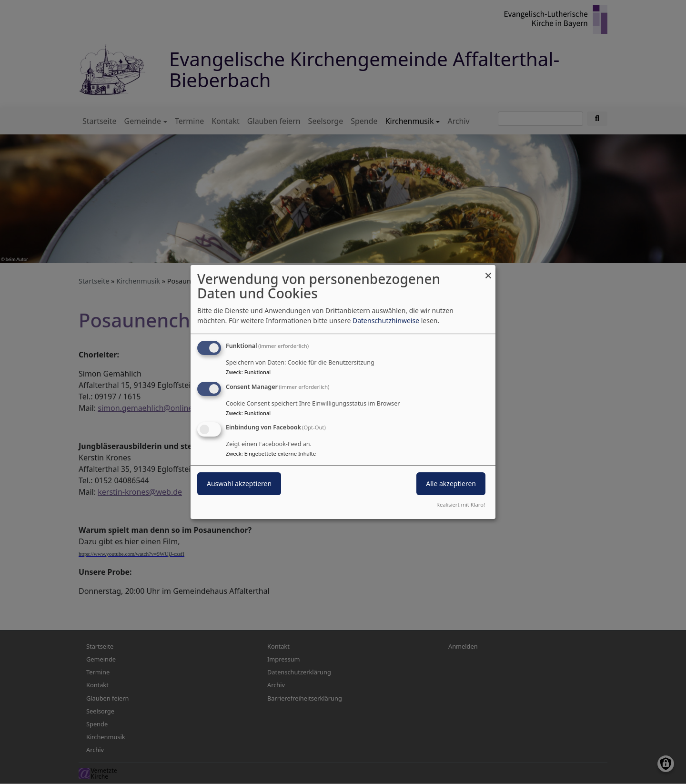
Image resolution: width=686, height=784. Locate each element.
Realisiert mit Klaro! (461, 504)
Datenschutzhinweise (386, 321)
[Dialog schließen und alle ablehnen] (488, 271)
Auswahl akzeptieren (239, 484)
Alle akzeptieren (451, 484)
